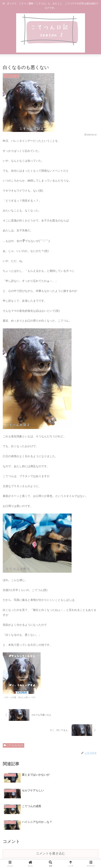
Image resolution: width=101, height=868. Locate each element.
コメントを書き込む (50, 818)
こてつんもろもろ (14, 745)
